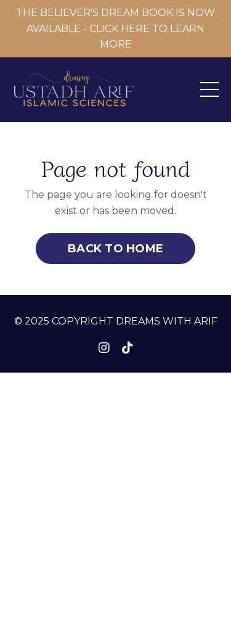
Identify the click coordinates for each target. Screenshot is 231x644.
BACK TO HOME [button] (115, 249)
